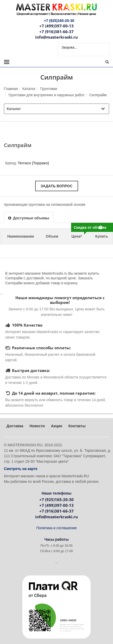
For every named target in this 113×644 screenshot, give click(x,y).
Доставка (15, 426)
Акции (57, 426)
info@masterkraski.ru (56, 37)
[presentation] (29, 218)
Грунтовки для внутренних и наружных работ (47, 95)
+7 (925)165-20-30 (56, 499)
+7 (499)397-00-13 (56, 26)
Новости (37, 426)
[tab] (29, 217)
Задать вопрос (56, 186)
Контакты (77, 426)
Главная (11, 89)
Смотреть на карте (21, 469)
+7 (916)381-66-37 (56, 32)
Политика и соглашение (56, 528)
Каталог (29, 89)
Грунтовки (49, 89)
